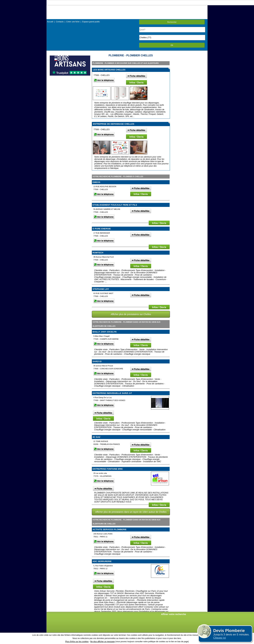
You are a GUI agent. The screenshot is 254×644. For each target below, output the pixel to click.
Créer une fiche (73, 22)
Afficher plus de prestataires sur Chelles (131, 314)
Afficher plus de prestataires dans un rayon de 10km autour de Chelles (131, 512)
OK (172, 45)
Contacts (60, 22)
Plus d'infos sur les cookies (77, 642)
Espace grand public (91, 22)
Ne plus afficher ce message (102, 642)
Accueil (50, 22)
